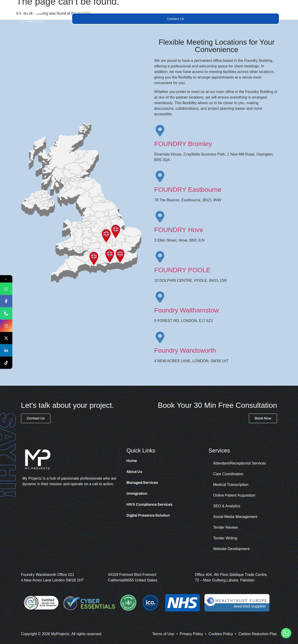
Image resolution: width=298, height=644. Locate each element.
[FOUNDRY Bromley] (160, 131)
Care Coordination (228, 474)
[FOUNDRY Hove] (160, 217)
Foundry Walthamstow (186, 310)
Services (132, 8)
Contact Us (176, 19)
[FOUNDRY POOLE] (160, 257)
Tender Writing (225, 538)
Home (82, 8)
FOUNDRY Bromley (183, 144)
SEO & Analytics (227, 506)
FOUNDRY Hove (179, 230)
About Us (105, 8)
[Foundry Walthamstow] (160, 297)
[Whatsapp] (286, 633)
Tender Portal (263, 8)
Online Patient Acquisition (234, 495)
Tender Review (226, 527)
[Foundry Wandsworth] (160, 337)
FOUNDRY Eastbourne (188, 190)
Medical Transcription (231, 485)
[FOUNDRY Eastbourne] (160, 176)
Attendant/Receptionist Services (240, 463)
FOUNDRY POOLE (182, 270)
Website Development (231, 549)
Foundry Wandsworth (185, 350)
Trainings (202, 8)
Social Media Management (235, 517)
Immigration (232, 8)
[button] (132, 8)
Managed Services (167, 8)
